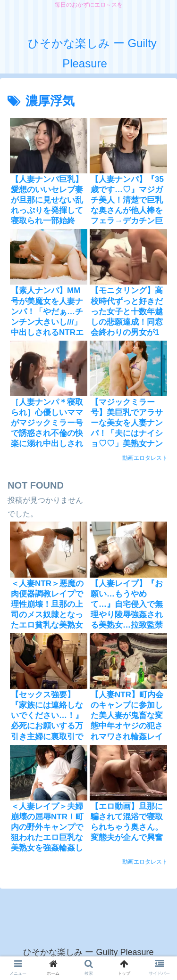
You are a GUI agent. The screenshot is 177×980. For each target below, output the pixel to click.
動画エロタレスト (145, 458)
